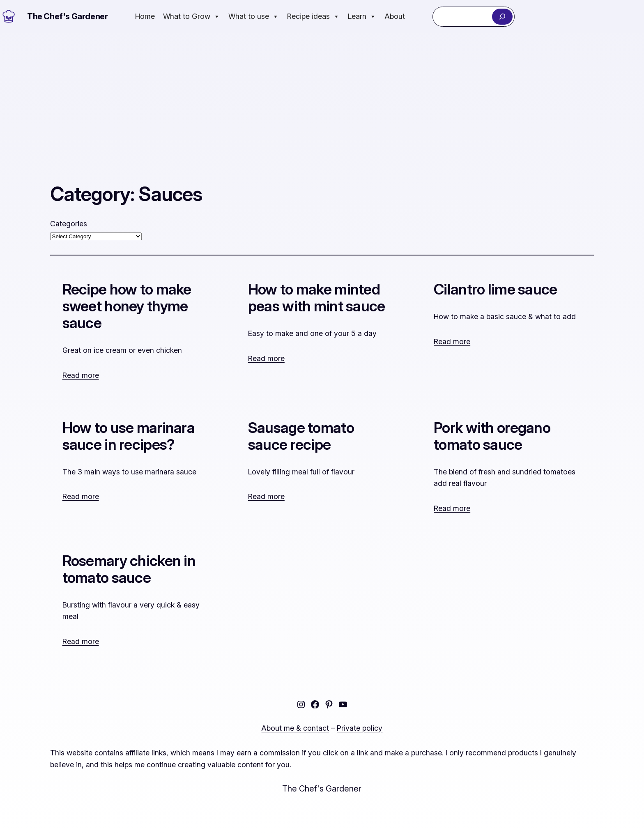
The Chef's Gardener (67, 16)
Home (145, 16)
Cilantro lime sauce (495, 289)
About (395, 16)
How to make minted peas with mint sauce (317, 298)
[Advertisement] (322, 95)
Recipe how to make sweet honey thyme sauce (127, 306)
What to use (254, 16)
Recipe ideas (313, 16)
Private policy (360, 728)
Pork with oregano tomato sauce (492, 436)
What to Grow (192, 16)
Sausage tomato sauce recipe (301, 436)
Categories (69, 224)
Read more (81, 375)
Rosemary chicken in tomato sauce (129, 569)
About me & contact (295, 728)
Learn (362, 16)
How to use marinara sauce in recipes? (129, 436)
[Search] (502, 17)
